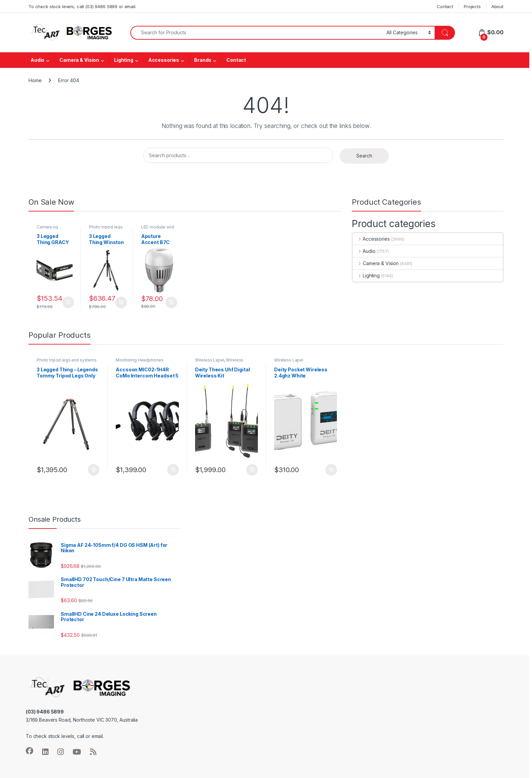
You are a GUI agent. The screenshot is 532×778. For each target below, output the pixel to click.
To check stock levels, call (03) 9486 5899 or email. (82, 6)
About (497, 6)
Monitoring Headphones (139, 360)
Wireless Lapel (210, 360)
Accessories (164, 60)
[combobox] (256, 33)
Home (35, 80)
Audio (37, 60)
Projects (472, 6)
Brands (203, 60)
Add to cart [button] (68, 302)
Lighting (124, 60)
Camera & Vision (79, 60)
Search (364, 156)
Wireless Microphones (219, 362)
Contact (445, 6)
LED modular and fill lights (158, 229)
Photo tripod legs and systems (106, 229)
